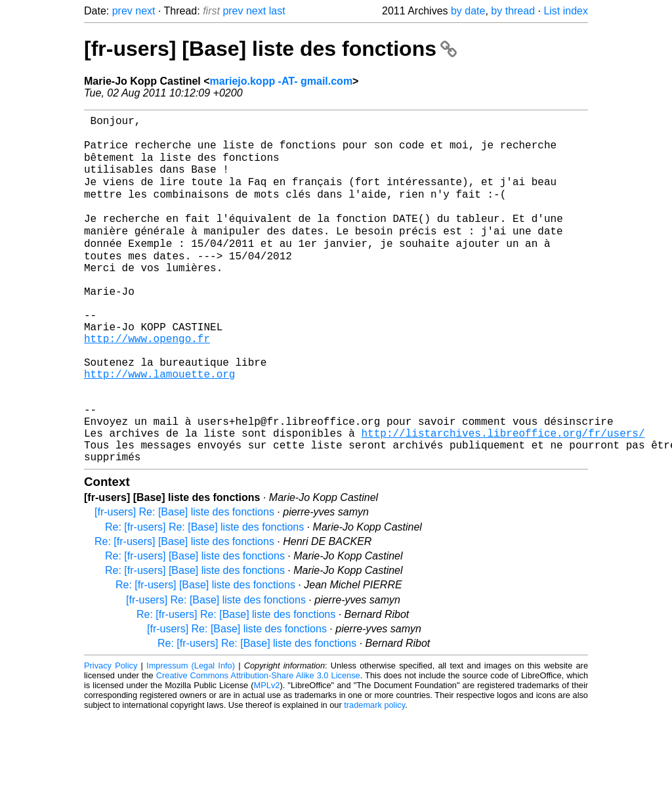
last (277, 11)
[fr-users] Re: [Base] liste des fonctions (184, 583)
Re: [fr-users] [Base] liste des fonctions (184, 612)
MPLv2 (267, 756)
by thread (513, 11)
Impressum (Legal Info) (191, 736)
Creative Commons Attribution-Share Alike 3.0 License (258, 746)
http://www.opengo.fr (147, 383)
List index (566, 11)
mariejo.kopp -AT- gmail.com (282, 81)
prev (122, 11)
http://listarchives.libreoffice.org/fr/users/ (503, 498)
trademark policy (374, 776)
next (145, 11)
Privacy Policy (111, 736)
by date (468, 11)
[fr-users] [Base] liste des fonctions (270, 49)
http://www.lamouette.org (159, 426)
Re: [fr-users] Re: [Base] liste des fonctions (204, 598)
